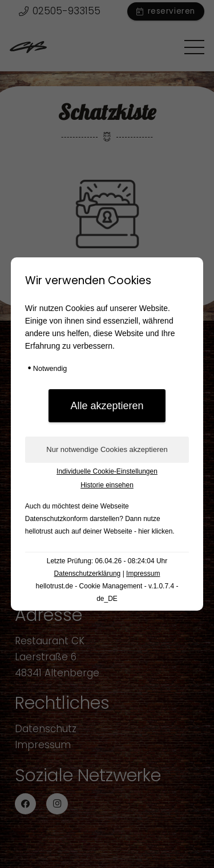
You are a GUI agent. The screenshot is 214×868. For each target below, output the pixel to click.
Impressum (143, 574)
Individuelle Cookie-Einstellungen (107, 471)
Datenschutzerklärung (88, 574)
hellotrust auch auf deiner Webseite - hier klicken (99, 531)
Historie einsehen (107, 485)
